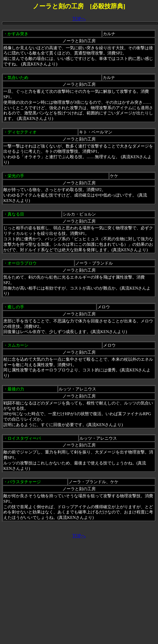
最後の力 (16, 389)
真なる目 (16, 214)
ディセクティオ (22, 132)
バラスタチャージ (24, 482)
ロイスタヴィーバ (24, 438)
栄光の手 (16, 176)
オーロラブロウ (22, 263)
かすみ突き (18, 34)
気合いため (18, 78)
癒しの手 (16, 307)
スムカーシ (18, 345)
